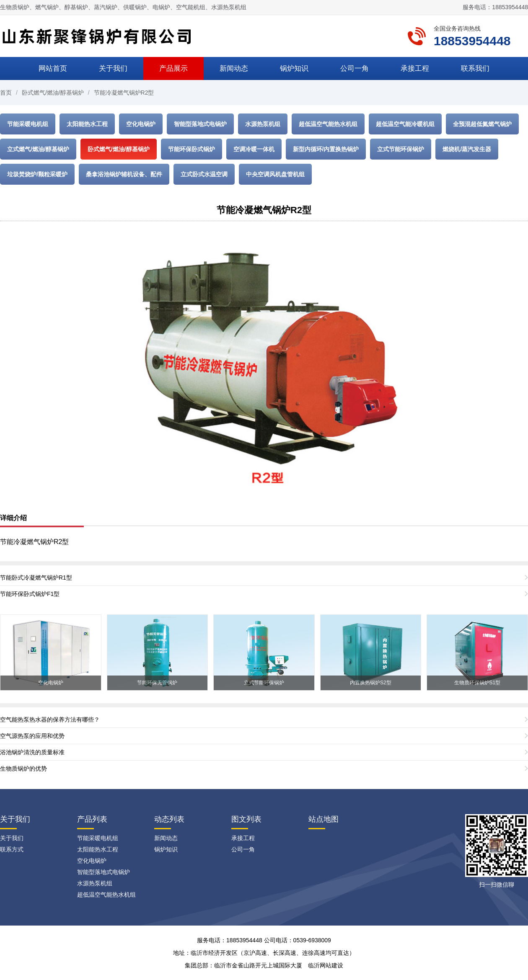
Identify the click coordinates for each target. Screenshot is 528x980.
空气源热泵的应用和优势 (32, 736)
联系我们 (475, 68)
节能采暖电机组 (28, 124)
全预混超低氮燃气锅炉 (482, 124)
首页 (6, 93)
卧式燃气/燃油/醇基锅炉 (53, 93)
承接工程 (415, 68)
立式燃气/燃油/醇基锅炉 (38, 149)
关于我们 (113, 68)
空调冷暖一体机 (254, 149)
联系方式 (12, 849)
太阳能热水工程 (87, 124)
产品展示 (173, 68)
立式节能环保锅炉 (401, 149)
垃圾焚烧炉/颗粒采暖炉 (37, 174)
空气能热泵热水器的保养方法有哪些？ (50, 720)
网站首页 (53, 68)
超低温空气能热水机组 (328, 124)
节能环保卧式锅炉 (192, 149)
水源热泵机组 (263, 124)
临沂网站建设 (326, 965)
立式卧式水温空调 (204, 174)
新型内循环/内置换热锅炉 (326, 149)
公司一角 (355, 68)
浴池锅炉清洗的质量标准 (32, 752)
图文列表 (246, 819)
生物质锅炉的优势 (23, 769)
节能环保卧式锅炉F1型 (30, 594)
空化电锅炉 (141, 124)
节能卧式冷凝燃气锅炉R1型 (36, 578)
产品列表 (92, 819)
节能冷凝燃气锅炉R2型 (124, 93)
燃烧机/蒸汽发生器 (467, 149)
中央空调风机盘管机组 (275, 174)
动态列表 (169, 819)
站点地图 (324, 819)
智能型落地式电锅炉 (200, 124)
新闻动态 (234, 68)
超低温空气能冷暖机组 (405, 124)
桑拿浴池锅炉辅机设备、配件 (124, 174)
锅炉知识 (294, 68)
